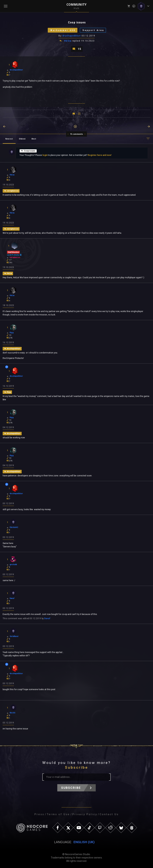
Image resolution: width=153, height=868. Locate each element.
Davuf (47, 618)
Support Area (93, 30)
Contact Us (109, 814)
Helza (68, 41)
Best (34, 139)
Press (39, 814)
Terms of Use (58, 814)
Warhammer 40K (63, 30)
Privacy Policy (85, 814)
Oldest (22, 139)
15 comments (77, 134)
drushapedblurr (72, 36)
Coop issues (28, 151)
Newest (9, 139)
